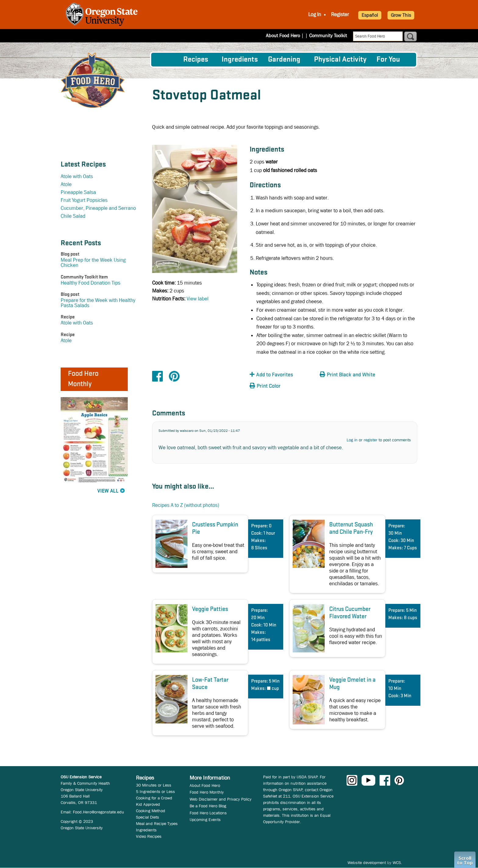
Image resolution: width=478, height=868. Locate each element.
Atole (66, 184)
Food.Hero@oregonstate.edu (98, 812)
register (371, 440)
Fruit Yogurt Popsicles (84, 200)
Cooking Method (151, 811)
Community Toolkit (328, 36)
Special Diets (148, 817)
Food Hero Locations (208, 813)
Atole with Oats (77, 176)
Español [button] (370, 15)
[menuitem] (167, 59)
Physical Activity (340, 60)
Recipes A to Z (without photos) (186, 505)
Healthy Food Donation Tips (91, 283)
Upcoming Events (205, 820)
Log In (315, 14)
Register (340, 14)
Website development (367, 863)
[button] (283, 375)
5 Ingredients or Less (155, 791)
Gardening (284, 60)
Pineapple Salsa (78, 192)
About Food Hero (287, 36)
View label (198, 299)
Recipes (196, 60)
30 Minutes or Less (154, 785)
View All (108, 491)
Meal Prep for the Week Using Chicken (93, 263)
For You (388, 60)
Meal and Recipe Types (157, 823)
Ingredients (240, 60)
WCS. (397, 863)
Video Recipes (149, 836)
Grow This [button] (401, 15)
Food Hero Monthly (207, 792)
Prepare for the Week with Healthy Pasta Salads (98, 303)
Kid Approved (148, 804)
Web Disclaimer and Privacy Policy (221, 799)
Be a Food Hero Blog (208, 806)
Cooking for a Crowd (154, 798)
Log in (352, 440)
